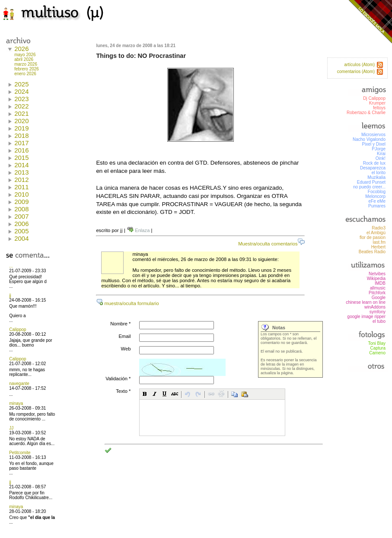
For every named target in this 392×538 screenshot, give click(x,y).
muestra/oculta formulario (127, 303)
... (11, 266)
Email (124, 336)
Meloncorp (375, 196)
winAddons (375, 307)
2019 (21, 128)
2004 (21, 238)
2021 (21, 113)
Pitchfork (377, 293)
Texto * (123, 391)
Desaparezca (373, 168)
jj (10, 295)
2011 (21, 187)
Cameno (377, 353)
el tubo (379, 321)
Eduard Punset (371, 182)
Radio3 (379, 228)
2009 (21, 202)
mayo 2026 (25, 55)
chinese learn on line (366, 302)
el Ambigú (376, 233)
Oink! (381, 158)
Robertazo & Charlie (366, 113)
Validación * (118, 379)
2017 (21, 143)
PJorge (379, 149)
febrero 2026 (27, 69)
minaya (16, 403)
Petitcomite (20, 453)
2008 (21, 209)
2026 (21, 49)
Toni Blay (377, 343)
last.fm (379, 242)
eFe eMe (377, 201)
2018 (21, 135)
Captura (378, 348)
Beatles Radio (372, 252)
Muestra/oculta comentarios (271, 244)
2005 (21, 231)
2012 (21, 180)
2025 (21, 84)
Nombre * (120, 324)
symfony (378, 312)
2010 (21, 194)
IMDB (380, 283)
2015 (21, 158)
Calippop (18, 329)
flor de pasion (373, 237)
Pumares (377, 206)
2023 (21, 99)
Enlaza (138, 230)
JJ (11, 428)
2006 (21, 224)
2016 (21, 150)
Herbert (378, 247)
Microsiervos (373, 135)
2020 (21, 121)
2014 (21, 165)
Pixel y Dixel (374, 144)
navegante (19, 384)
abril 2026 (24, 59)
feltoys (379, 108)
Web (126, 349)
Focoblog (377, 192)
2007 (21, 216)
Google (379, 298)
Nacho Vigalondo (369, 139)
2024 (21, 91)
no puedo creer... (369, 187)
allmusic (378, 288)
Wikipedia (376, 279)
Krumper (377, 103)
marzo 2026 (26, 64)
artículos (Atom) (359, 65)
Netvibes (377, 274)
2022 (21, 106)
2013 (21, 172)
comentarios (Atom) (356, 72)
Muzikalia (376, 177)
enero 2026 (25, 74)
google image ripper (367, 317)
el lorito (379, 173)
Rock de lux (374, 163)
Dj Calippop (374, 98)
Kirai (381, 154)
